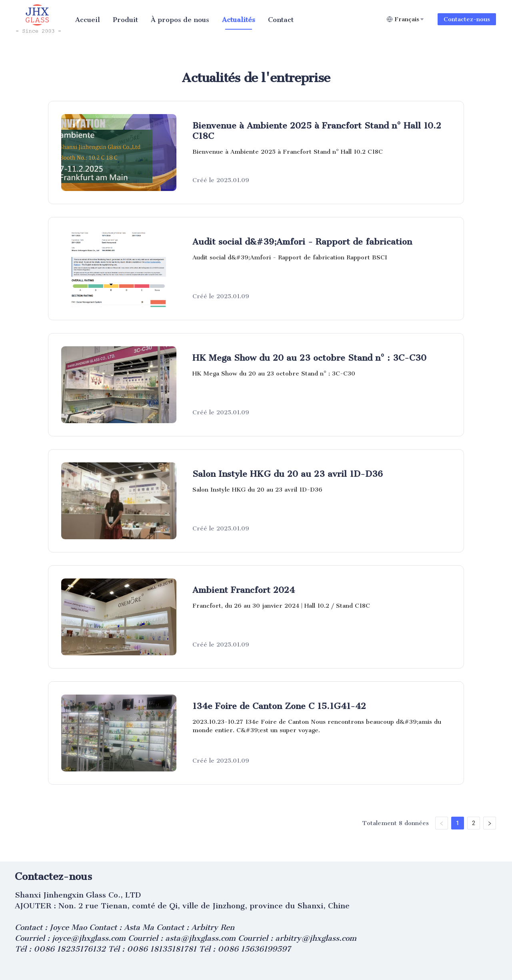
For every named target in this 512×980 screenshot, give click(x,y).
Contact (281, 20)
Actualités (239, 20)
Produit (125, 20)
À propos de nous (180, 20)
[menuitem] (88, 20)
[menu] (228, 19)
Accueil (88, 20)
